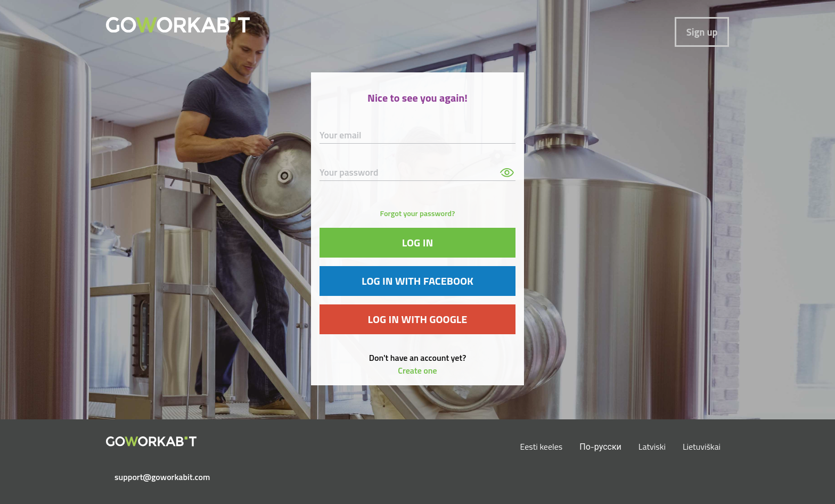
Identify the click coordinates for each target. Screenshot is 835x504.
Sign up (702, 32)
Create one (417, 370)
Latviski (652, 447)
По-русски (600, 447)
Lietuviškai (702, 447)
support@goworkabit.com (155, 477)
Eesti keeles (542, 447)
